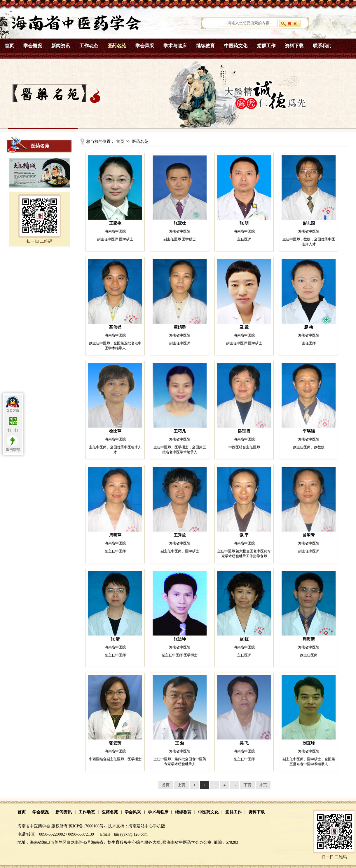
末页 (263, 785)
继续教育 (205, 46)
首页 (9, 46)
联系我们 (322, 46)
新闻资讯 (61, 46)
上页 (182, 785)
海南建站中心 (141, 826)
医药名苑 (117, 46)
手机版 (159, 826)
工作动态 (89, 46)
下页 (247, 785)
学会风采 (145, 46)
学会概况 (33, 46)
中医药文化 (236, 46)
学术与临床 (175, 46)
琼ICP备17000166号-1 (88, 826)
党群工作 (266, 46)
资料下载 (294, 46)
